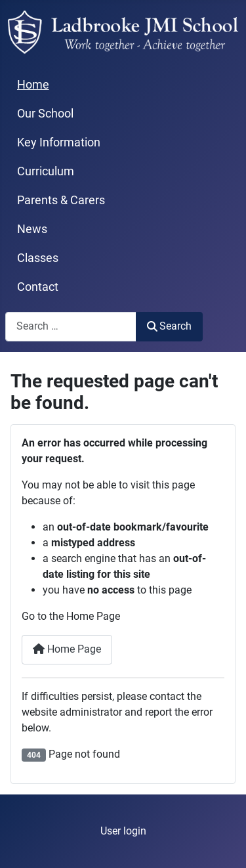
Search (169, 326)
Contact (38, 287)
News (32, 229)
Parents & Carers (61, 200)
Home (33, 85)
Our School (45, 114)
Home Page (67, 649)
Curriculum (46, 171)
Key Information (59, 142)
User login (123, 831)
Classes (38, 258)
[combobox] (71, 327)
